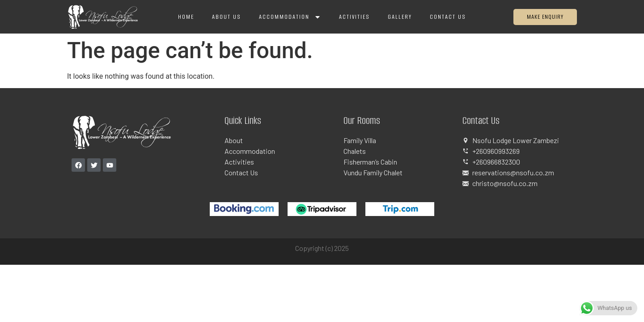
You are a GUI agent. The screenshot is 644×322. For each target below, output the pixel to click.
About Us (227, 17)
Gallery (400, 17)
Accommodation (290, 17)
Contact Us (448, 17)
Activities (354, 17)
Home (186, 17)
